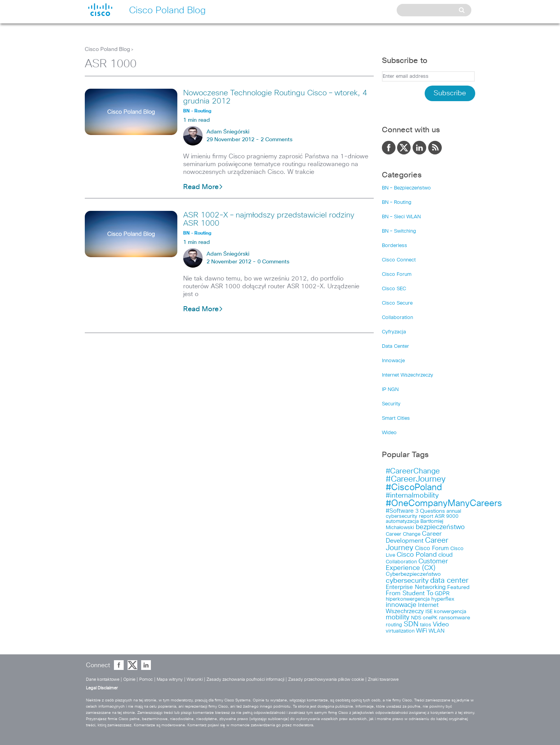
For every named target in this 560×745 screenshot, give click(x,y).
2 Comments (276, 140)
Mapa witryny (170, 679)
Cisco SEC (394, 289)
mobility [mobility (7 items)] (398, 618)
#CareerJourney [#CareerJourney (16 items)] (416, 479)
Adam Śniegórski (228, 132)
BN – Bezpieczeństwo (406, 188)
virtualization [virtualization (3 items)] (400, 631)
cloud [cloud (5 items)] (445, 555)
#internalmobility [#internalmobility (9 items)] (412, 496)
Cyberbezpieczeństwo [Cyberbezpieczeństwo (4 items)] (413, 574)
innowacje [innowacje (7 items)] (401, 605)
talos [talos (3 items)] (426, 625)
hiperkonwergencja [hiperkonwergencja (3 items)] (408, 599)
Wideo (389, 433)
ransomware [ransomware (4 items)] (455, 618)
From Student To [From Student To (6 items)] (409, 593)
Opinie (129, 679)
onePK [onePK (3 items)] (430, 618)
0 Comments (273, 262)
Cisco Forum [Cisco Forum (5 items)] (432, 548)
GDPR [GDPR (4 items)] (442, 594)
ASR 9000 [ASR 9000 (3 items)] (447, 516)
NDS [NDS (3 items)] (416, 618)
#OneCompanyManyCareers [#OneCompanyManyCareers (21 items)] (444, 504)
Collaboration (397, 318)
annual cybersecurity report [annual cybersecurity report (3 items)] (423, 514)
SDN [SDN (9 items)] (411, 624)
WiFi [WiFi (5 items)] (422, 631)
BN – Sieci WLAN (401, 217)
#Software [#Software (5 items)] (400, 511)
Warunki (195, 679)
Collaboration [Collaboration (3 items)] (401, 562)
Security (391, 404)
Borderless (395, 246)
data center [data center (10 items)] (449, 581)
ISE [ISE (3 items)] (429, 612)
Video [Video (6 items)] (441, 624)
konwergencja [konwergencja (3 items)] (450, 612)
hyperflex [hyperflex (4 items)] (443, 599)
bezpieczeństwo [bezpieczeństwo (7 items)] (440, 527)
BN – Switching (399, 231)
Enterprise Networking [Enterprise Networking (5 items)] (416, 587)
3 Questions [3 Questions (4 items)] (430, 511)
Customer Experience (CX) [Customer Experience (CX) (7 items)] (417, 565)
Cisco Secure (397, 303)
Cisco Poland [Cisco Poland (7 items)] (417, 555)
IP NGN (390, 390)
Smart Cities (396, 418)
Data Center (395, 346)
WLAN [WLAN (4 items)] (437, 631)
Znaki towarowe (383, 679)
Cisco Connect (399, 260)
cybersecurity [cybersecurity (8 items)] (407, 581)
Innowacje (393, 361)
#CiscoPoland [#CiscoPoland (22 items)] (414, 488)
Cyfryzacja (394, 332)
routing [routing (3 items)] (394, 625)
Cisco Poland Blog (107, 49)
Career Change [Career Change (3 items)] (403, 534)
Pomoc (146, 679)
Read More (203, 187)
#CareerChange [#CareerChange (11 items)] (413, 471)
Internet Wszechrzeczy (408, 375)
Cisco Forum (397, 274)
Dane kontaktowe (103, 679)
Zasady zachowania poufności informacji (245, 679)
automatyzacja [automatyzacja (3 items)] (402, 521)
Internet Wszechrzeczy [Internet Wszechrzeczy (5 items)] (412, 608)
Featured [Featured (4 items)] (458, 587)
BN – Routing (397, 202)
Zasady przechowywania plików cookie (326, 679)
